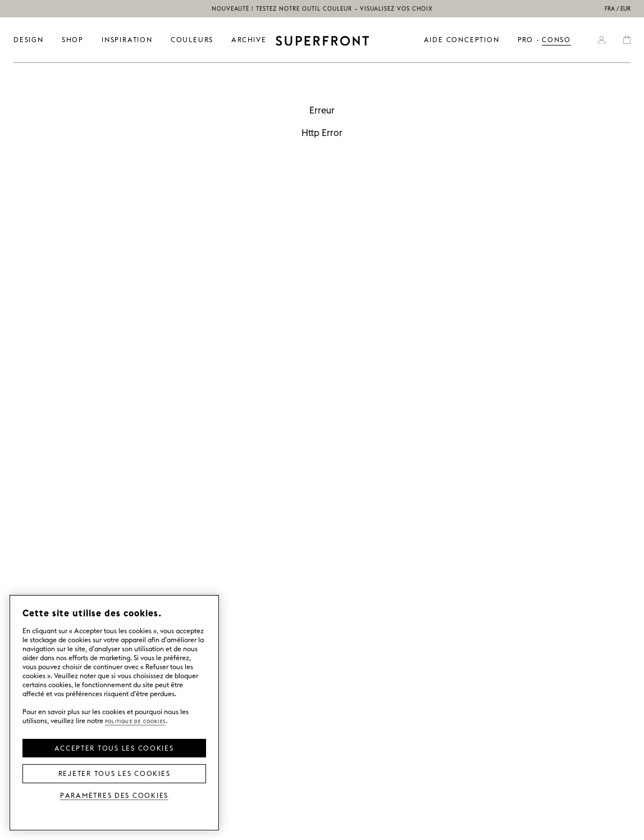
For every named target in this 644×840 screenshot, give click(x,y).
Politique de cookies (135, 721)
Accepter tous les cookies (114, 747)
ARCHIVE (249, 40)
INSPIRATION (127, 40)
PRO (526, 40)
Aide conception (462, 40)
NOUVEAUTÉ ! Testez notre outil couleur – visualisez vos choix (322, 9)
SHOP (73, 40)
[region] (114, 713)
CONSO (556, 40)
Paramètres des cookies (114, 795)
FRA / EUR (618, 9)
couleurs (192, 40)
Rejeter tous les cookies (115, 773)
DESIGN (29, 40)
